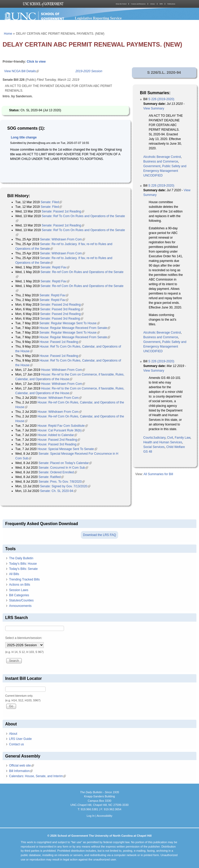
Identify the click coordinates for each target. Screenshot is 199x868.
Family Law (182, 438)
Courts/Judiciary (154, 438)
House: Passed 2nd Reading (59, 440)
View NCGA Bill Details (22, 71)
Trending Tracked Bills (24, 579)
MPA (161, 4)
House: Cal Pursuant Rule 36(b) (61, 430)
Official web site (22, 766)
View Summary (154, 108)
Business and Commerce (161, 161)
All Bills (14, 574)
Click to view (36, 62)
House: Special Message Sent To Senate (67, 449)
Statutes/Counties (21, 600)
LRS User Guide (20, 739)
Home (8, 34)
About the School (121, 4)
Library (153, 4)
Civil (170, 438)
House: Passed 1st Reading (60, 342)
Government (152, 166)
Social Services (154, 447)
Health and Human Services (163, 442)
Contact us (16, 744)
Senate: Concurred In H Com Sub (63, 468)
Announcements (20, 606)
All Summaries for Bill (158, 474)
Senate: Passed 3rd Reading (62, 309)
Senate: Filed (51, 202)
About (13, 734)
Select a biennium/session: (24, 638)
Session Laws (19, 590)
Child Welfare (176, 447)
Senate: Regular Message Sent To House (70, 323)
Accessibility (104, 816)
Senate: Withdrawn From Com (62, 239)
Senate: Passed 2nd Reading (62, 305)
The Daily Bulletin (21, 558)
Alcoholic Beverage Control (162, 157)
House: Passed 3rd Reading (59, 444)
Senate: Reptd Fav (55, 267)
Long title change (24, 137)
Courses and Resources (138, 4)
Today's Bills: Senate (23, 569)
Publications (171, 4)
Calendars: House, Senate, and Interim (37, 776)
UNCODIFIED (153, 175)
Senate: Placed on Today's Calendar (65, 463)
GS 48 (148, 452)
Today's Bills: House (23, 564)
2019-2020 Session (89, 71)
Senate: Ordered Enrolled (58, 472)
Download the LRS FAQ (99, 535)
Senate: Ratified (51, 477)
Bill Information (21, 771)
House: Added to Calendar (57, 435)
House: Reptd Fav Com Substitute (63, 426)
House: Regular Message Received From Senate (75, 328)
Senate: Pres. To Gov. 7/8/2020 (62, 482)
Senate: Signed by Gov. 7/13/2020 (65, 486)
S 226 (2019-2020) (161, 99)
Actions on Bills (20, 585)
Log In (91, 816)
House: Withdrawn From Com (63, 370)
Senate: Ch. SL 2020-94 (58, 491)
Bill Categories (19, 595)
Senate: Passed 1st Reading (63, 211)
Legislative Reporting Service (98, 18)
